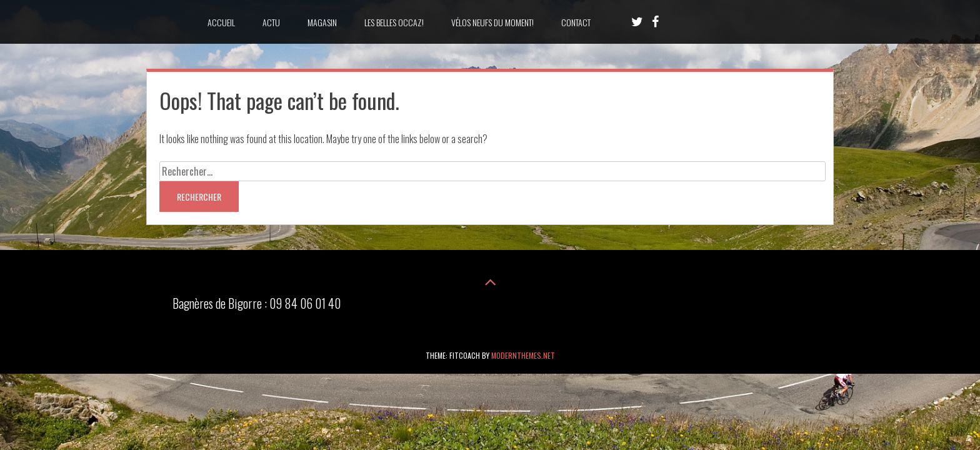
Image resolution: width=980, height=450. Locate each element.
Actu (271, 22)
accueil (221, 22)
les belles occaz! (394, 22)
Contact (576, 22)
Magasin (322, 22)
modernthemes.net (523, 355)
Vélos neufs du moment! (492, 22)
